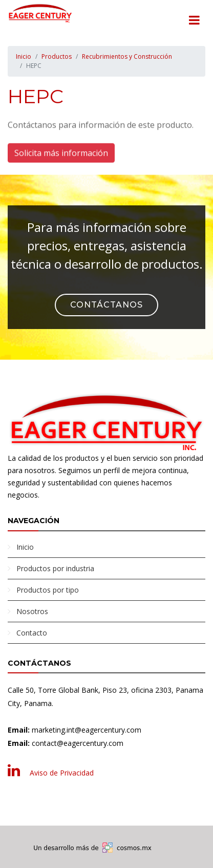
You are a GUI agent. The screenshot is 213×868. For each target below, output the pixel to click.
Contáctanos (106, 305)
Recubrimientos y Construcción (127, 56)
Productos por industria (55, 568)
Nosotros (32, 611)
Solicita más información (61, 153)
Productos (57, 56)
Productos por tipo (48, 590)
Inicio (24, 56)
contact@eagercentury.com (78, 743)
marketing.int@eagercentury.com (87, 730)
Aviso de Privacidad (62, 773)
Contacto (32, 633)
